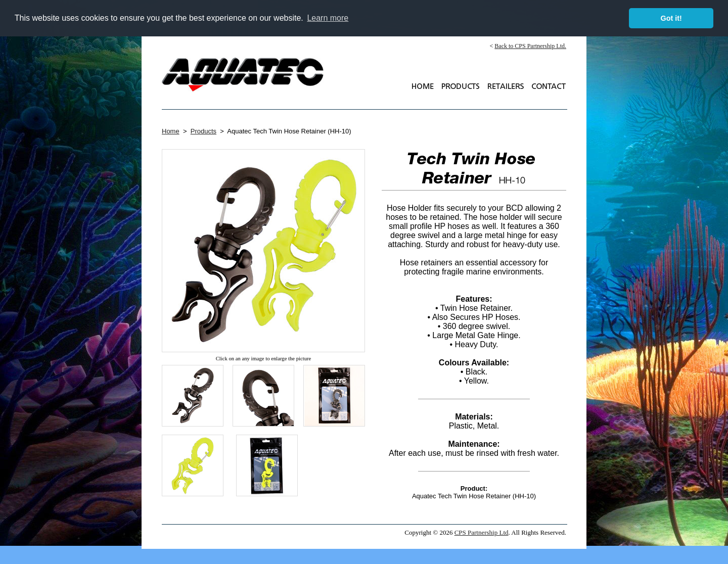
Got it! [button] (671, 18)
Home (171, 131)
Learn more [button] (328, 18)
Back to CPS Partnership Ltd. (530, 46)
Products (203, 131)
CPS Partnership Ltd (482, 532)
